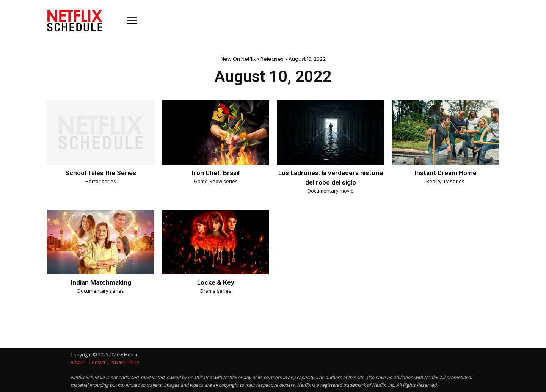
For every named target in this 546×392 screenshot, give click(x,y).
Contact (97, 362)
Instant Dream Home (445, 173)
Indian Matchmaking (101, 282)
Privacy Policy (125, 362)
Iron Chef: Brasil (216, 173)
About (77, 362)
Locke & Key (216, 282)
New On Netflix (238, 59)
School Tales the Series (101, 173)
